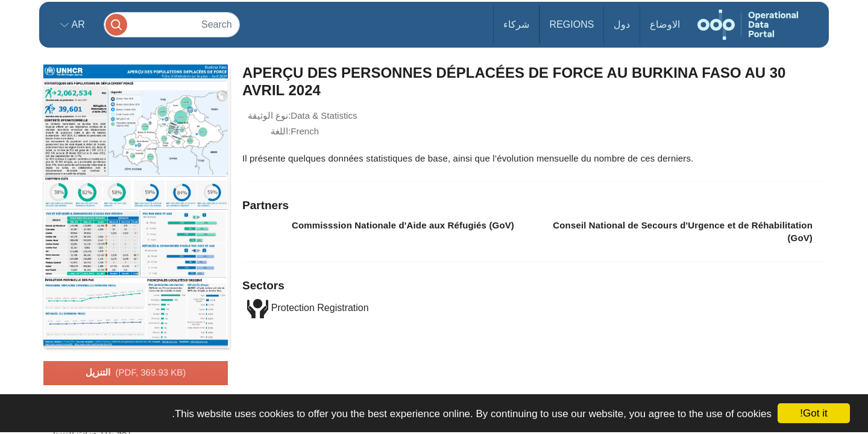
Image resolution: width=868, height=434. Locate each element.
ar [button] (77, 24)
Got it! (813, 413)
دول (622, 24)
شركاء (516, 24)
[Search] (172, 24)
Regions (572, 24)
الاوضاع (665, 24)
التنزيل (136, 373)
